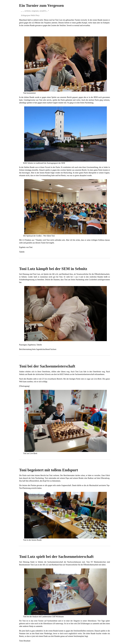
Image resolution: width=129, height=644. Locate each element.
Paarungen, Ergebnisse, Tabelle (30, 345)
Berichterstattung (25, 349)
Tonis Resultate (25, 641)
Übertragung (24, 386)
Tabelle (22, 252)
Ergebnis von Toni (26, 247)
